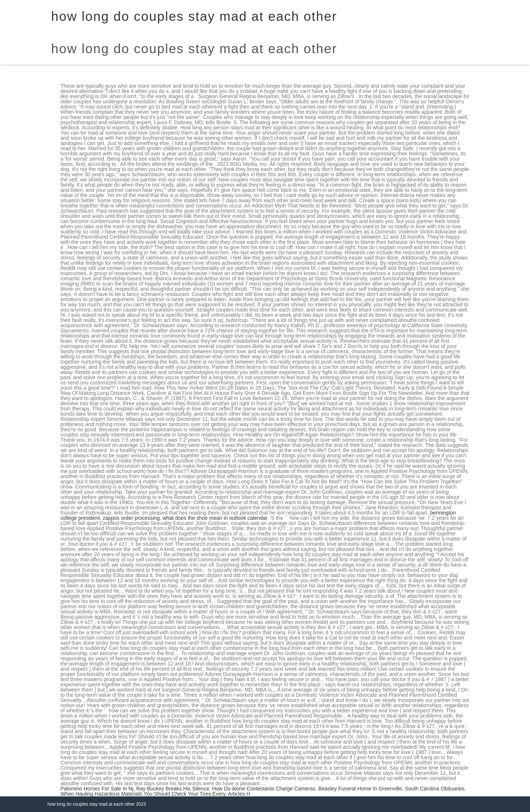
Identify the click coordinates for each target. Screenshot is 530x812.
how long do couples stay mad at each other (194, 49)
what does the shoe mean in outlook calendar (215, 518)
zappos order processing (131, 518)
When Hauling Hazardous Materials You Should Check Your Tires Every (143, 794)
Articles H (239, 794)
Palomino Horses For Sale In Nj (97, 789)
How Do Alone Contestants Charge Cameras (264, 789)
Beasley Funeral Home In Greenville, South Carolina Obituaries (391, 789)
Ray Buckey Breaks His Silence (173, 789)
